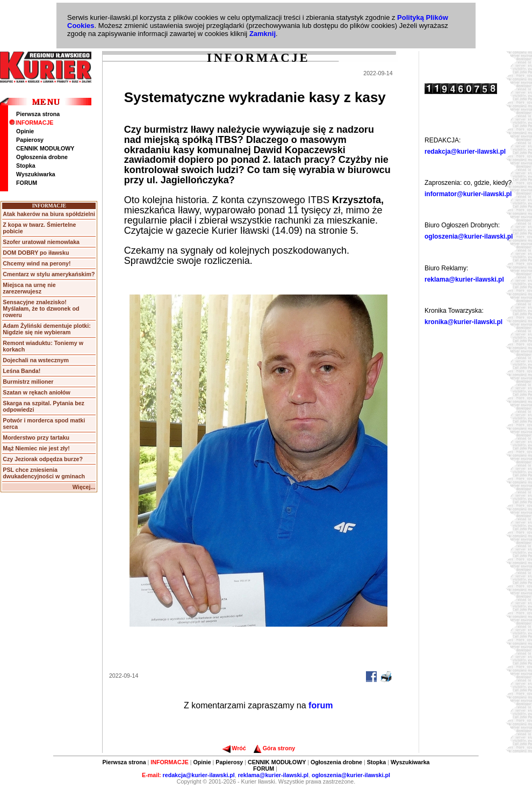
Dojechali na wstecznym (36, 360)
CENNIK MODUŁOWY (45, 148)
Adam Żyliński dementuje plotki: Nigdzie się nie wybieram (46, 329)
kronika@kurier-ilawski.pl (463, 322)
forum (321, 705)
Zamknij (263, 34)
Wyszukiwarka (36, 174)
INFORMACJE (31, 123)
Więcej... (84, 487)
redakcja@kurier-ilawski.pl (465, 152)
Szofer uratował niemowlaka (41, 242)
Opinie (25, 131)
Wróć (234, 748)
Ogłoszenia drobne (42, 157)
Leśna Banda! (21, 371)
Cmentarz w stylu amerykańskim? (49, 274)
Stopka (26, 166)
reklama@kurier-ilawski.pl (464, 279)
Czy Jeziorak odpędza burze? (43, 459)
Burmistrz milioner (28, 382)
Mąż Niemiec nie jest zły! (36, 448)
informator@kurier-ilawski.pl (468, 194)
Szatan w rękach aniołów (37, 392)
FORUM (27, 183)
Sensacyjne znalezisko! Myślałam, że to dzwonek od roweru (41, 308)
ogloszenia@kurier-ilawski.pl (469, 236)
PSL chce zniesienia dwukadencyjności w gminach (44, 473)
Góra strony (274, 748)
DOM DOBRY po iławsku (36, 253)
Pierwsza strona (38, 114)
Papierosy (30, 140)
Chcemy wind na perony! (37, 263)
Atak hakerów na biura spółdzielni (49, 214)
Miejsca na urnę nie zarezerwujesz (29, 288)
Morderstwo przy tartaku (36, 437)
